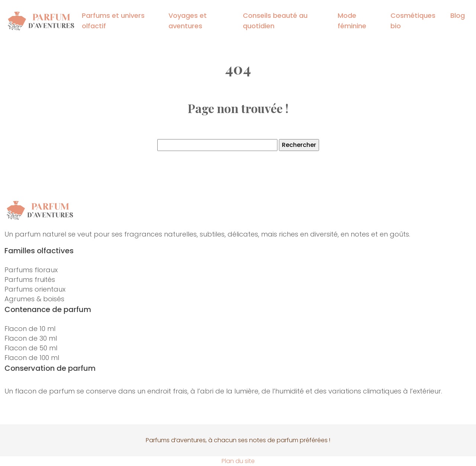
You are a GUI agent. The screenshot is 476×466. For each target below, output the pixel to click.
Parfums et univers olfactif (113, 21)
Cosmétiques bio (413, 21)
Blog (458, 15)
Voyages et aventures (188, 21)
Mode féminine (352, 21)
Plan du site (238, 461)
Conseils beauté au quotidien (275, 21)
